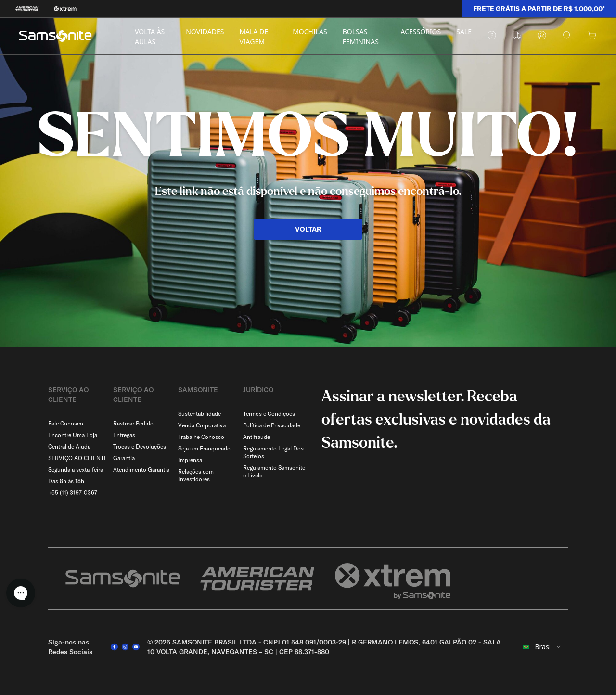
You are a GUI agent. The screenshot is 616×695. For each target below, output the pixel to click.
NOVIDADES (205, 32)
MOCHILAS (310, 32)
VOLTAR (308, 229)
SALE (464, 32)
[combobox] (542, 647)
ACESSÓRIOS (421, 32)
